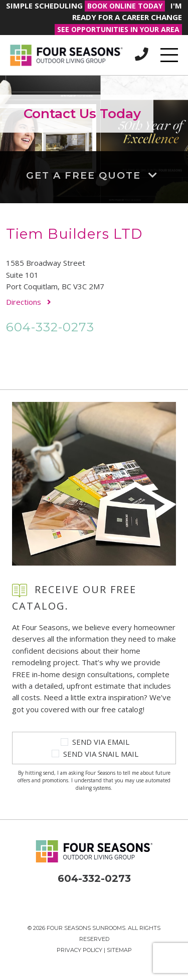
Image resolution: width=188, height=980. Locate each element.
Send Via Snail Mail (101, 754)
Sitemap (119, 950)
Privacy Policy (79, 950)
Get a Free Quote (94, 175)
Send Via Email (101, 742)
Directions (29, 302)
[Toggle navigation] (169, 55)
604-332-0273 (50, 327)
